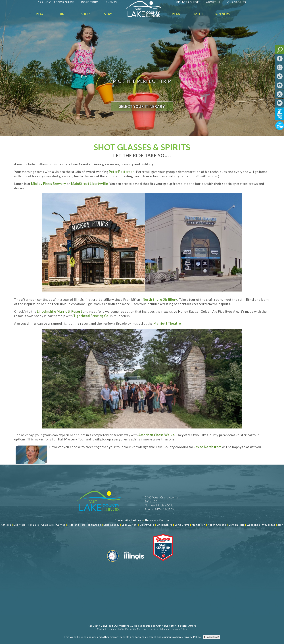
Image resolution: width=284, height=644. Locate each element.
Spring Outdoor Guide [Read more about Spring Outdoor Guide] (56, 2)
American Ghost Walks (156, 435)
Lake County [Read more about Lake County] (111, 525)
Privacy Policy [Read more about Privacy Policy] (192, 637)
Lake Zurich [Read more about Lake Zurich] (129, 525)
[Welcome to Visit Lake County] (146, 16)
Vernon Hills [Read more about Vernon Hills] (236, 525)
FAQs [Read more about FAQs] (121, 629)
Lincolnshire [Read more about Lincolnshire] (164, 525)
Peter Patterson (122, 172)
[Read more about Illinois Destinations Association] (163, 563)
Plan (176, 14)
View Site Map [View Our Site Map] (134, 629)
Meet (199, 14)
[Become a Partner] (157, 520)
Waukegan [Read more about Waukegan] (269, 525)
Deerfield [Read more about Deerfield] (19, 525)
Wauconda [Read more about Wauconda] (253, 525)
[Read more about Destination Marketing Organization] (113, 563)
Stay (108, 14)
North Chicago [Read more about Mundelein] (217, 525)
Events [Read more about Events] (111, 2)
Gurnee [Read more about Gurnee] (61, 525)
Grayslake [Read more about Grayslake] (48, 525)
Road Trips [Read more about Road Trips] (90, 2)
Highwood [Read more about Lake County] (95, 525)
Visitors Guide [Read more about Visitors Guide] (187, 2)
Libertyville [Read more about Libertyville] (147, 525)
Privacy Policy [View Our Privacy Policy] (179, 629)
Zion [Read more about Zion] (280, 525)
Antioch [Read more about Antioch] (6, 525)
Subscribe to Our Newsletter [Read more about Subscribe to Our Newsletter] (158, 626)
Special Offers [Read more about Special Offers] (187, 626)
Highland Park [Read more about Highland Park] (77, 525)
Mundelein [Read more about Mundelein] (198, 525)
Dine (62, 14)
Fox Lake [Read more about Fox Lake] (33, 525)
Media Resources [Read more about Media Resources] (106, 629)
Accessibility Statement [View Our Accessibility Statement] (157, 629)
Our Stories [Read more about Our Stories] (237, 2)
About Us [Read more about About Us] (213, 2)
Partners (222, 14)
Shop (85, 14)
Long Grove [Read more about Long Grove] (182, 525)
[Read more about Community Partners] (129, 520)
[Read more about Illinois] (134, 563)
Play (40, 14)
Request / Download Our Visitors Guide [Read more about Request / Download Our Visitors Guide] (113, 626)
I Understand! (212, 637)
